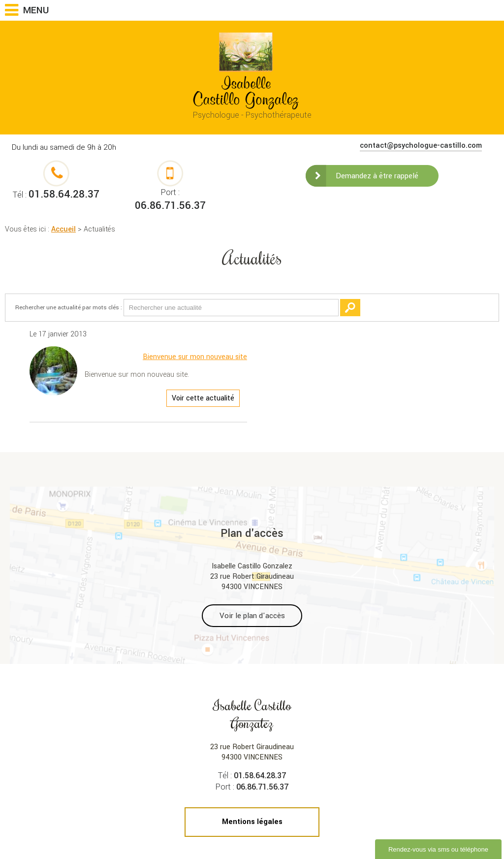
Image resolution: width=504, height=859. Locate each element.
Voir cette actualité (203, 398)
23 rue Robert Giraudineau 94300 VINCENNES (252, 729)
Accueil (63, 229)
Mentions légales (252, 822)
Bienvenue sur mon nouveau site (195, 357)
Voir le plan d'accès (252, 616)
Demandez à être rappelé (377, 176)
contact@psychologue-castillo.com (421, 146)
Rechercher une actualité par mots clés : (69, 308)
